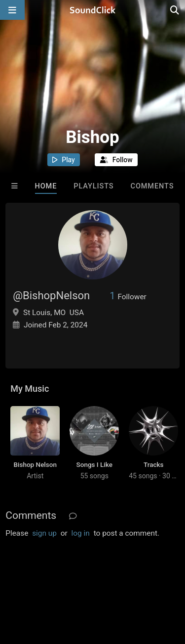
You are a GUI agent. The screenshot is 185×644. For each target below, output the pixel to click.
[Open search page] (175, 10)
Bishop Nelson (35, 464)
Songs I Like (94, 464)
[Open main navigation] (12, 10)
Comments (152, 186)
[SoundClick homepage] (93, 10)
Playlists (93, 186)
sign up (44, 533)
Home (46, 186)
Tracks (154, 464)
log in (81, 533)
